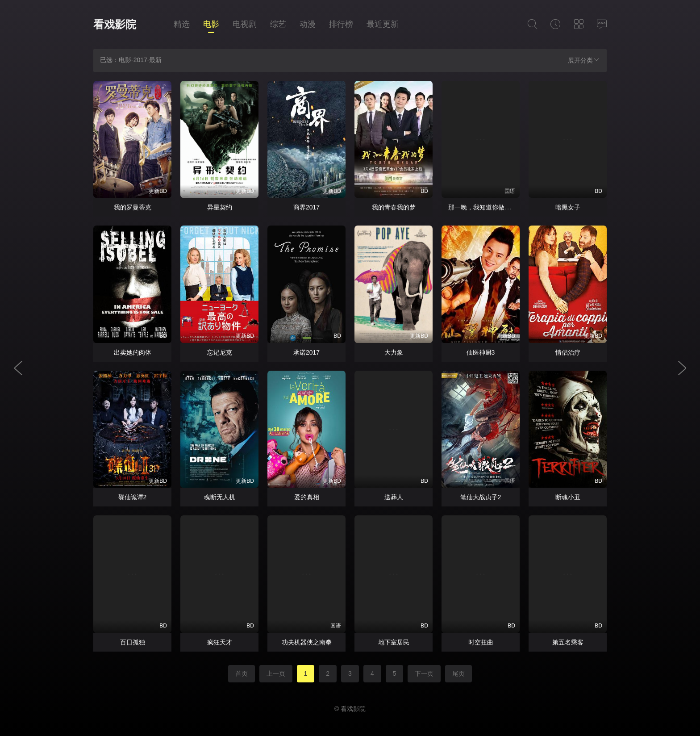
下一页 (424, 673)
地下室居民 (394, 642)
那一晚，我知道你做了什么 (486, 207)
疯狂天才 (220, 642)
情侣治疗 (568, 352)
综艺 (278, 24)
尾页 (458, 673)
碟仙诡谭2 (133, 497)
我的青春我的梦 (394, 207)
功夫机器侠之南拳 (307, 642)
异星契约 (220, 207)
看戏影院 (115, 24)
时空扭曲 (481, 642)
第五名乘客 (568, 642)
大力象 (394, 352)
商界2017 (306, 207)
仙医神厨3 (481, 352)
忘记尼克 (220, 352)
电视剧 (245, 24)
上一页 (276, 673)
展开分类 (584, 60)
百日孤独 (133, 642)
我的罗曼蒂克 (133, 207)
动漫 (308, 24)
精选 (182, 24)
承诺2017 (306, 352)
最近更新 (383, 24)
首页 (242, 673)
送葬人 (394, 497)
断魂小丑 (568, 497)
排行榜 (341, 24)
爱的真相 (307, 497)
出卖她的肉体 (133, 352)
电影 (211, 24)
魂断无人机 (220, 497)
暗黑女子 (568, 207)
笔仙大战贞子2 (481, 497)
